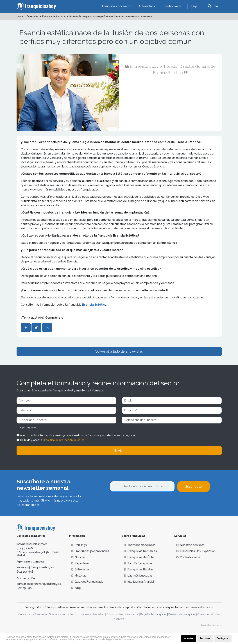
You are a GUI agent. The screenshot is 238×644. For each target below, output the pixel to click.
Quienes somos (58, 614)
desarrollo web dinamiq (211, 625)
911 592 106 (25, 548)
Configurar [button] (223, 638)
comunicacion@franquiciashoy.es (39, 584)
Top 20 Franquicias (138, 563)
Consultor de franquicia (33, 614)
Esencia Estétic (94, 305)
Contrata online (188, 557)
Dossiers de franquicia (182, 614)
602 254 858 (25, 572)
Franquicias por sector (117, 6)
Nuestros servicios (190, 545)
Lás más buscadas (138, 576)
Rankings (79, 545)
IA (217, 6)
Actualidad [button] (146, 6)
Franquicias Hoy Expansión (196, 551)
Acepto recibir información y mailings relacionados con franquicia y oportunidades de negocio (77, 435)
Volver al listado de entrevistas (119, 351)
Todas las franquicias (140, 545)
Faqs (194, 6)
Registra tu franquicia (153, 614)
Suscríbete (194, 487)
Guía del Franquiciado (87, 582)
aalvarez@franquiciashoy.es (35, 567)
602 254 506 (25, 588)
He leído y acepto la (52, 440)
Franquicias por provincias (90, 551)
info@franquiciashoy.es (32, 544)
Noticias (78, 557)
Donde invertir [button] (172, 6)
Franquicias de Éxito (139, 557)
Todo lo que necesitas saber (87, 614)
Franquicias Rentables (140, 551)
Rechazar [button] (205, 638)
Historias (79, 576)
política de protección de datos (65, 440)
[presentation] (137, 502)
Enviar (119, 451)
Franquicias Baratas (138, 569)
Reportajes (80, 563)
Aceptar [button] (189, 638)
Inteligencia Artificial (139, 582)
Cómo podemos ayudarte (122, 614)
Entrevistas (80, 569)
